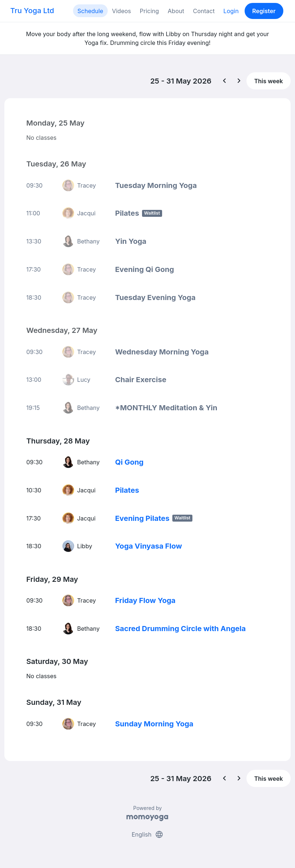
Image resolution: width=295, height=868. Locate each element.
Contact (204, 11)
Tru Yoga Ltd (32, 11)
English (147, 834)
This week (269, 81)
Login (231, 11)
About (176, 11)
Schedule (90, 11)
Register (264, 11)
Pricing (150, 11)
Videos (122, 11)
